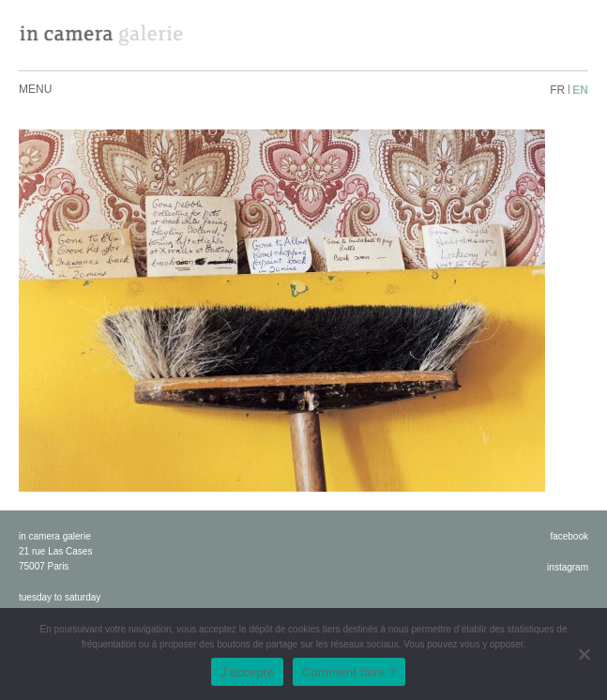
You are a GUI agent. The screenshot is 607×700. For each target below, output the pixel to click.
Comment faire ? (349, 672)
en (580, 90)
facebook (569, 536)
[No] (584, 654)
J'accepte (247, 672)
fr (557, 90)
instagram (568, 567)
